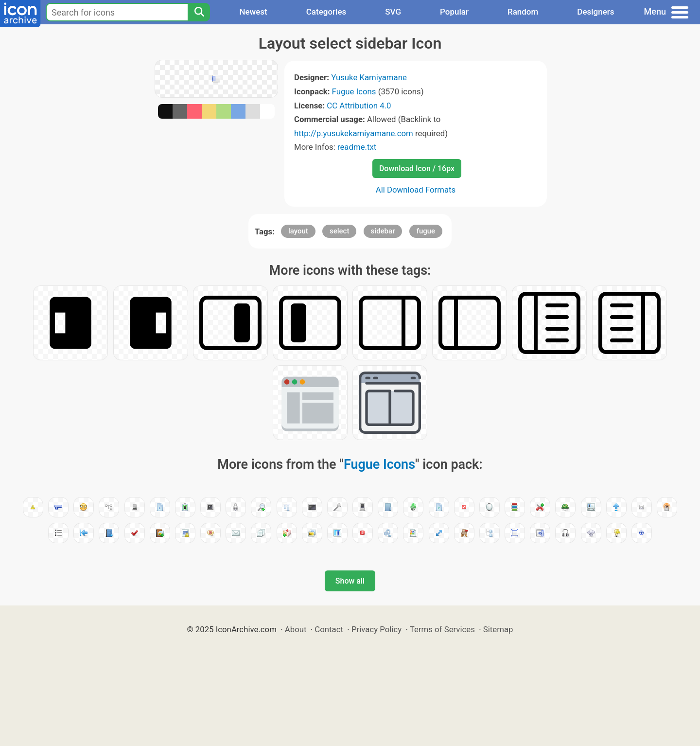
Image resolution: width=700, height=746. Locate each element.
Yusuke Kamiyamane (369, 77)
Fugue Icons (354, 91)
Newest (253, 12)
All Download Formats (416, 190)
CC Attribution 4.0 (359, 106)
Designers (595, 12)
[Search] (199, 12)
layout (298, 231)
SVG (393, 12)
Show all (350, 581)
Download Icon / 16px (417, 169)
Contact (329, 629)
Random (523, 12)
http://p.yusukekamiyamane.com (354, 133)
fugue (426, 231)
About (296, 629)
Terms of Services (442, 629)
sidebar (383, 231)
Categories (326, 12)
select (339, 231)
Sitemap (498, 629)
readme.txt (357, 147)
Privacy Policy (376, 629)
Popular (454, 12)
